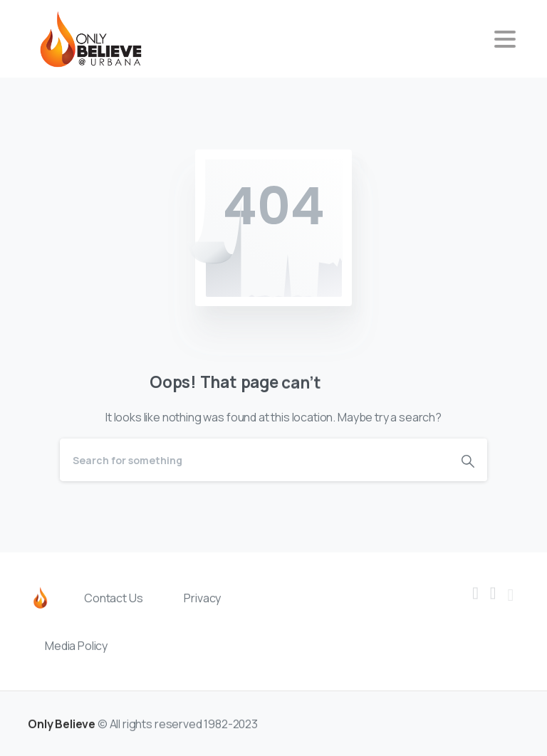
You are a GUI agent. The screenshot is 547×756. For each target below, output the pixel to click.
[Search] (254, 460)
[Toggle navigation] (505, 39)
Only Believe (62, 732)
